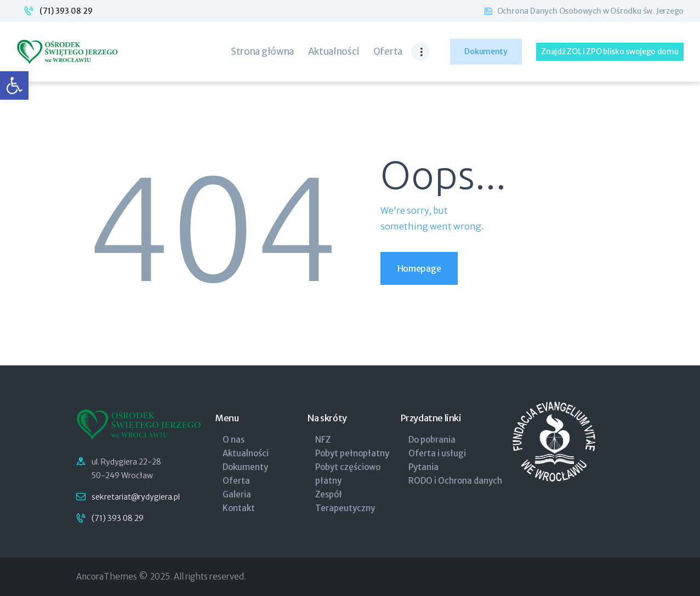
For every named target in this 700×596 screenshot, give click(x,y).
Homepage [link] (419, 268)
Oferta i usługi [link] (437, 453)
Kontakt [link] (239, 508)
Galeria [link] (237, 494)
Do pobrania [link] (432, 440)
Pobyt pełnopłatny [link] (352, 453)
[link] (14, 85)
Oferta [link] (236, 481)
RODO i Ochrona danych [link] (455, 481)
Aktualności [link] (246, 453)
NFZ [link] (323, 440)
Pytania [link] (423, 467)
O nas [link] (234, 440)
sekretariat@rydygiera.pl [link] (136, 497)
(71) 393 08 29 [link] (66, 11)
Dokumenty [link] (245, 467)
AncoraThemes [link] (107, 577)
